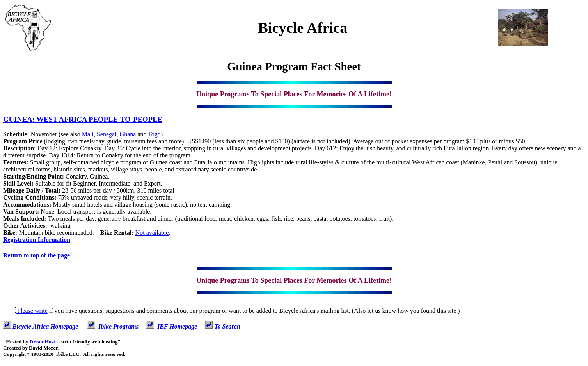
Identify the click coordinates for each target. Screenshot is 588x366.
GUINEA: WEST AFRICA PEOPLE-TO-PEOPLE (83, 119)
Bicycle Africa (303, 28)
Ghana (128, 134)
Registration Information (37, 240)
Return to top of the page (36, 255)
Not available (152, 233)
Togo (154, 134)
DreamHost (42, 342)
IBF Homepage (172, 326)
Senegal (107, 134)
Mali (88, 134)
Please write (25, 311)
